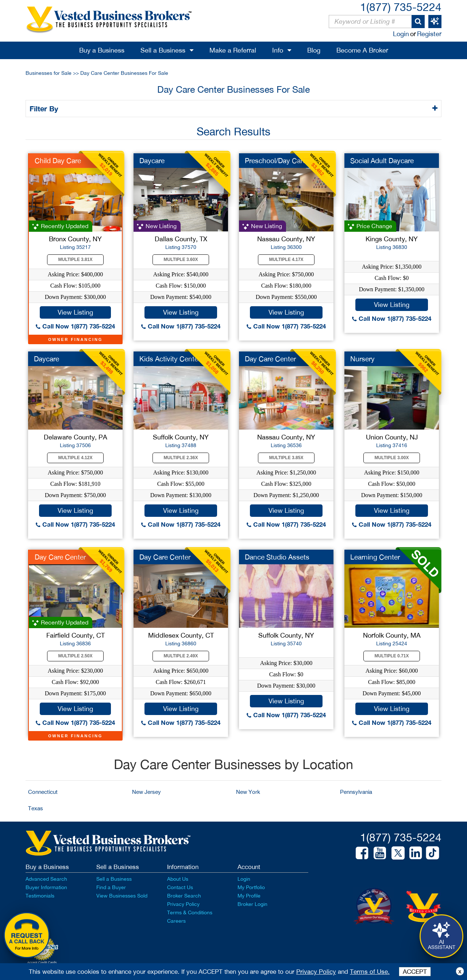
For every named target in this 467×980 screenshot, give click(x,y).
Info (278, 50)
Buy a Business (102, 50)
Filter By (45, 108)
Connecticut (43, 792)
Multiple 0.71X (392, 656)
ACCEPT (415, 972)
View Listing (75, 312)
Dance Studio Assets (277, 557)
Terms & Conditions (190, 912)
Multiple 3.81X (76, 260)
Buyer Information (46, 887)
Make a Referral (233, 50)
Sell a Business (163, 50)
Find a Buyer (111, 887)
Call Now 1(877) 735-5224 (75, 326)
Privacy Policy (183, 904)
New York (248, 792)
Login (401, 34)
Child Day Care (58, 161)
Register (429, 34)
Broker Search (184, 896)
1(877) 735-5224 (401, 7)
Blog (314, 50)
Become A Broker (362, 50)
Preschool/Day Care (276, 161)
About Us (178, 879)
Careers (176, 921)
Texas (36, 808)
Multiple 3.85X (286, 458)
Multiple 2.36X (181, 458)
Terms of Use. (370, 972)
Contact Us (180, 887)
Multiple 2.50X (76, 656)
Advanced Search (46, 879)
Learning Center (375, 557)
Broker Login (252, 904)
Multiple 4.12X (76, 458)
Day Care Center (270, 359)
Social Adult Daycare (382, 161)
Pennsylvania (356, 792)
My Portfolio (251, 887)
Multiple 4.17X (286, 260)
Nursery (362, 359)
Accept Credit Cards (42, 962)
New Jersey (146, 792)
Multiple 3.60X (181, 260)
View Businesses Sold (122, 896)
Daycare (152, 161)
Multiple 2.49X (181, 656)
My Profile (249, 896)
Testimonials (40, 896)
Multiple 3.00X (392, 458)
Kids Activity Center (170, 359)
